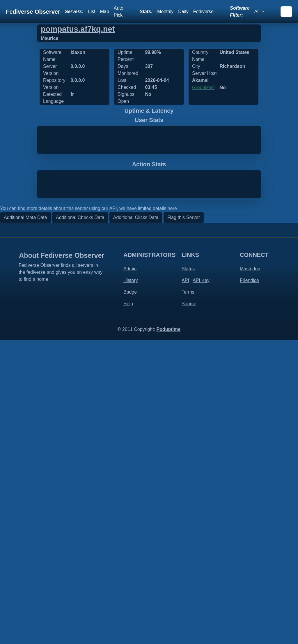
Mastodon (250, 573)
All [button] (258, 12)
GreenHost (203, 88)
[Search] (286, 12)
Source (189, 608)
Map (105, 12)
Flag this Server (184, 522)
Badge (130, 596)
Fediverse (203, 12)
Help (128, 608)
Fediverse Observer (33, 12)
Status (188, 573)
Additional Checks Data (80, 522)
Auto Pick (119, 12)
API (185, 584)
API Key (201, 584)
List (92, 12)
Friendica (249, 584)
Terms (188, 596)
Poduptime (168, 633)
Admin (130, 573)
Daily (183, 12)
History (131, 584)
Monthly (165, 12)
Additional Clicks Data (136, 522)
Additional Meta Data (25, 522)
